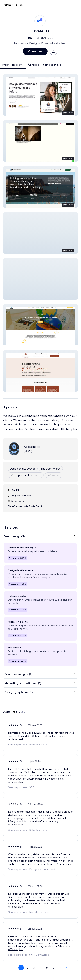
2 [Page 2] (28, 968)
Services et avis (52, 65)
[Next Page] (66, 968)
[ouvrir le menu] (75, 5)
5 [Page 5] (47, 968)
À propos (33, 65)
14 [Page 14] (60, 968)
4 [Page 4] (41, 968)
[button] (40, 95)
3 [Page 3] (34, 968)
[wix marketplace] (14, 5)
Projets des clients (13, 65)
